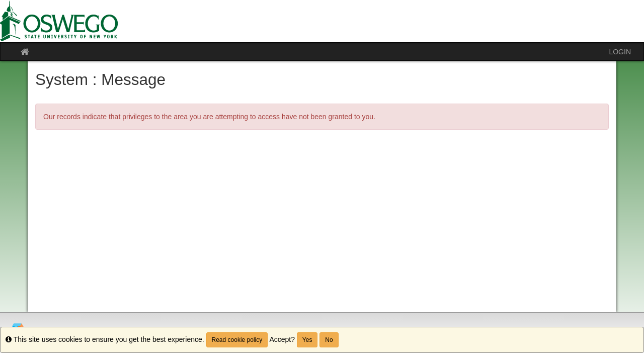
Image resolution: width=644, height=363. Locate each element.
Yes (307, 340)
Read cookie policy (237, 340)
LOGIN (620, 52)
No (329, 340)
